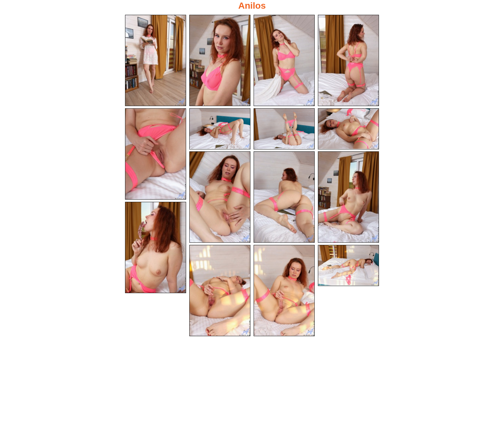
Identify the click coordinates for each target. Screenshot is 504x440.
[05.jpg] (156, 154)
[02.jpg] (220, 60)
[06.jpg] (220, 129)
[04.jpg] (348, 60)
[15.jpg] (348, 265)
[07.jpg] (284, 129)
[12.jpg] (156, 247)
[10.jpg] (284, 197)
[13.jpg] (220, 291)
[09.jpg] (220, 197)
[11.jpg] (348, 197)
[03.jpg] (284, 60)
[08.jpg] (348, 129)
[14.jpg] (284, 291)
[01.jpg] (156, 60)
